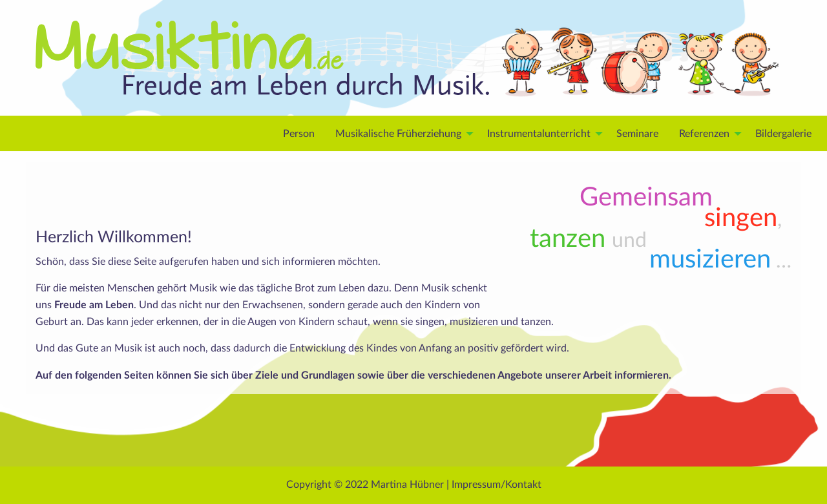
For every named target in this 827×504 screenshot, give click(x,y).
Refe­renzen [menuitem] (704, 134)
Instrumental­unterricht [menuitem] (539, 134)
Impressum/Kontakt (497, 485)
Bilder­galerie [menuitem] (783, 134)
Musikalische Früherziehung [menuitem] (398, 134)
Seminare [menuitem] (637, 134)
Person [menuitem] (299, 134)
